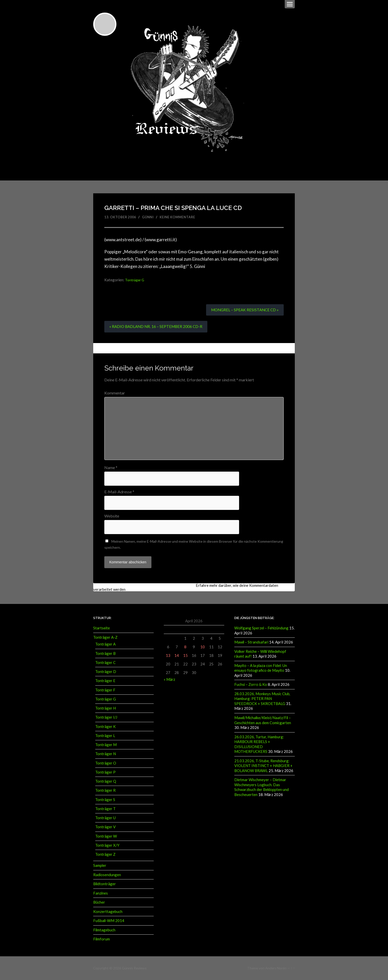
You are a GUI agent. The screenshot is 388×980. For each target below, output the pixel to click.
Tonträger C (105, 663)
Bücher (99, 903)
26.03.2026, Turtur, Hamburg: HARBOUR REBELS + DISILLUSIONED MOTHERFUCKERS (259, 744)
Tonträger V (105, 828)
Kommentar (115, 393)
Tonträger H (106, 709)
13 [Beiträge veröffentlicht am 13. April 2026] (168, 656)
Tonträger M (106, 745)
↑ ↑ (293, 968)
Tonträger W (106, 837)
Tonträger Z (105, 855)
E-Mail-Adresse (119, 492)
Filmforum (102, 939)
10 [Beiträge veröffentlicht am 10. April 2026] (203, 647)
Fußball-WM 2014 (109, 921)
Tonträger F (105, 690)
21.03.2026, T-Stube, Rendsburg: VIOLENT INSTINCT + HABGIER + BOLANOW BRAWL (263, 765)
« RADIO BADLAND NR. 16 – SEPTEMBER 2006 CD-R (157, 326)
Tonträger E (105, 681)
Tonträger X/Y (107, 846)
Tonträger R (105, 791)
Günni (150, 217)
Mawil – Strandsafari (251, 643)
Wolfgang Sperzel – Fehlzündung (261, 629)
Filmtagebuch (104, 930)
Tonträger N (106, 754)
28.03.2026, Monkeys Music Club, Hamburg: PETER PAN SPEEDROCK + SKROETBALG (262, 699)
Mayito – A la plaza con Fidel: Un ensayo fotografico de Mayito (261, 668)
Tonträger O (106, 763)
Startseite (102, 629)
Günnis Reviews (134, 968)
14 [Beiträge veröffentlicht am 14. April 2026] (177, 656)
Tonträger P (105, 773)
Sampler (100, 866)
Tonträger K (105, 727)
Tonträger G (135, 280)
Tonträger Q (106, 782)
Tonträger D (106, 672)
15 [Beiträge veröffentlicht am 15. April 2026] (185, 656)
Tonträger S (105, 800)
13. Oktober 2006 (121, 217)
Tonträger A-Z (105, 638)
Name (111, 468)
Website (112, 516)
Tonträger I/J (106, 718)
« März (169, 680)
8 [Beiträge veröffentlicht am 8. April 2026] (185, 647)
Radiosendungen (107, 875)
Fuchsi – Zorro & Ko (251, 685)
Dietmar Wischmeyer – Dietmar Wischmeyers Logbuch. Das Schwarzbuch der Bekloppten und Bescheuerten (262, 786)
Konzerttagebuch (108, 912)
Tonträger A (105, 645)
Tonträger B (105, 654)
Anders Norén (276, 968)
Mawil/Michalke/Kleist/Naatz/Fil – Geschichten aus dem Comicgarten (263, 720)
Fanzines (101, 893)
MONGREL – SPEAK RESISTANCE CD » (244, 309)
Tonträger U (105, 818)
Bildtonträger (105, 884)
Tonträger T (105, 809)
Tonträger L (105, 736)
